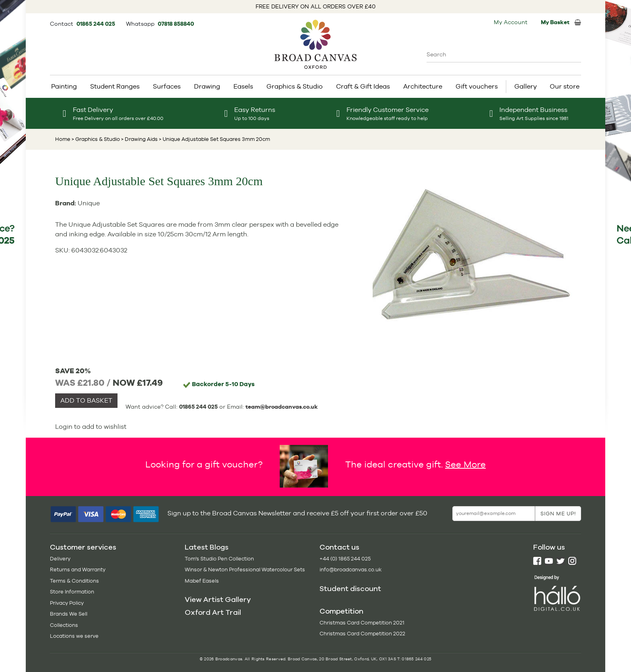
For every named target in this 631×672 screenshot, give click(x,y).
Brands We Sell (69, 614)
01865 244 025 (96, 24)
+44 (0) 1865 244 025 (345, 559)
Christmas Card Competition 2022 (362, 634)
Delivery (60, 559)
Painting (64, 86)
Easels (243, 86)
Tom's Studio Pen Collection (219, 559)
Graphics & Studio (295, 86)
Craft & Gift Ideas (363, 86)
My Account (511, 22)
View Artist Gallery (218, 600)
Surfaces (167, 86)
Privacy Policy (67, 603)
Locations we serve (74, 636)
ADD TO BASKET (86, 400)
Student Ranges (115, 86)
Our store (565, 86)
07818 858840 (176, 24)
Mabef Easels (202, 581)
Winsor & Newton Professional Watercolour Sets (245, 570)
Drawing (207, 86)
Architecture (423, 86)
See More (465, 464)
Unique (89, 203)
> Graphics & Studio (96, 139)
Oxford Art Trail (213, 612)
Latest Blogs (207, 547)
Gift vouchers (477, 86)
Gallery (526, 86)
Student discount (350, 589)
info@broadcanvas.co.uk (351, 570)
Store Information (72, 592)
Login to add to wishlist (91, 427)
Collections (64, 625)
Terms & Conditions (74, 581)
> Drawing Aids (139, 139)
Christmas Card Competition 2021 (362, 623)
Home (63, 139)
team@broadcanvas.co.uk (282, 407)
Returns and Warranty (78, 570)
